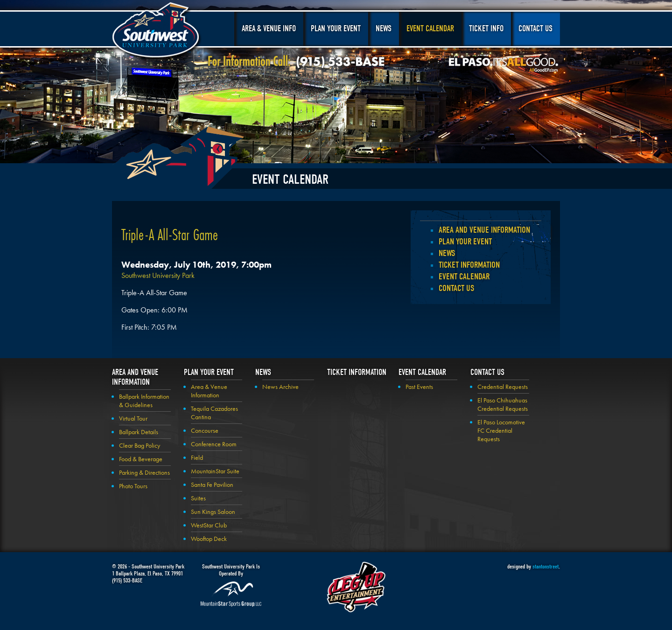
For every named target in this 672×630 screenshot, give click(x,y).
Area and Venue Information (484, 230)
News (384, 29)
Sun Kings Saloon (213, 512)
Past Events (419, 387)
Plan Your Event (336, 29)
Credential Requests (503, 387)
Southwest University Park (157, 32)
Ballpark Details (139, 432)
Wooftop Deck (209, 539)
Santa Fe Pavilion (212, 485)
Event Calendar (430, 29)
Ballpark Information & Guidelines (144, 401)
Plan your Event (465, 242)
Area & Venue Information (209, 391)
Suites (198, 498)
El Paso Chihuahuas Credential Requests (503, 404)
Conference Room (214, 444)
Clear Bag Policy (140, 445)
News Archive (280, 387)
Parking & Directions (144, 472)
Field (197, 457)
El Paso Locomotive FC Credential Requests (501, 430)
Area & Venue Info (269, 29)
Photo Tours (133, 486)
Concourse (205, 430)
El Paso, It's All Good (504, 65)
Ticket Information (469, 265)
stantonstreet (546, 566)
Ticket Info (486, 29)
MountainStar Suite (215, 471)
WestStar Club (209, 525)
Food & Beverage (141, 459)
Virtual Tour (133, 418)
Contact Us (535, 29)
